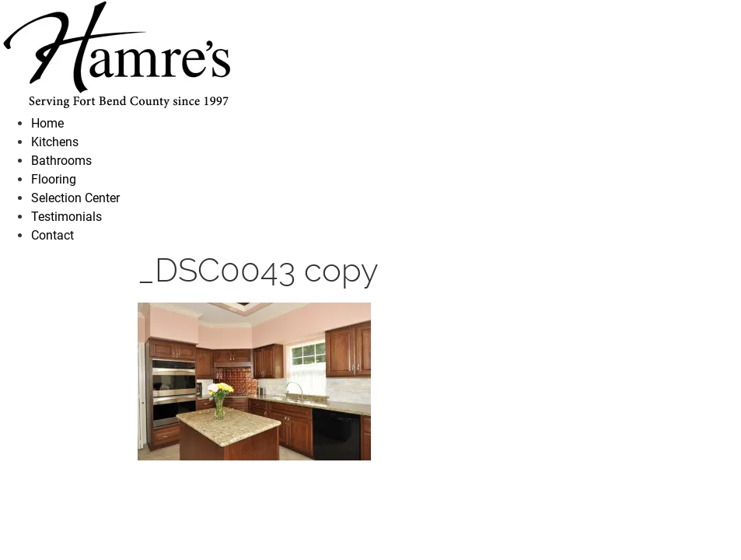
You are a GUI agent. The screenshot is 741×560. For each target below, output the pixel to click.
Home (47, 123)
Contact (52, 235)
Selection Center (75, 198)
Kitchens (55, 142)
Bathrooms (61, 161)
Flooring (54, 179)
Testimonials (66, 217)
